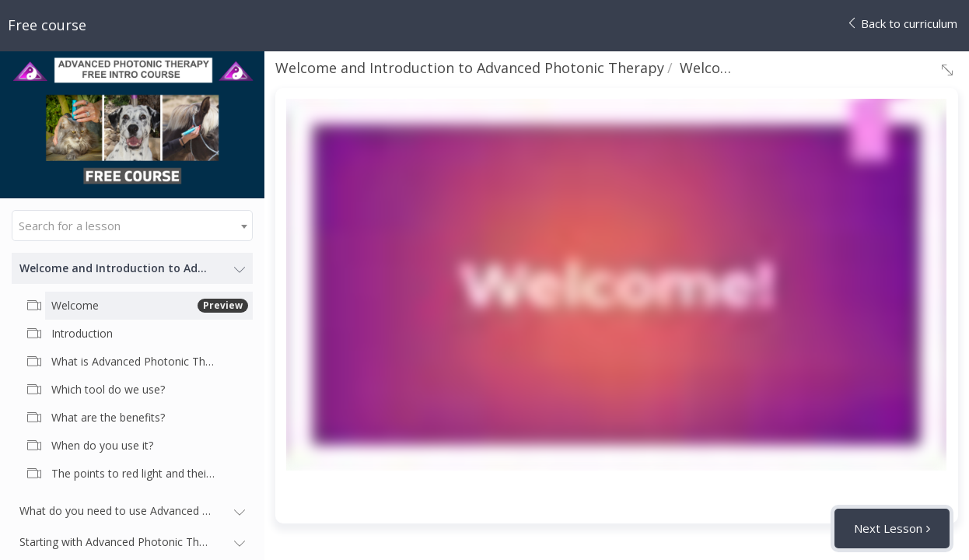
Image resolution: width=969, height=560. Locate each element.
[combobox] (132, 226)
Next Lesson (888, 528)
